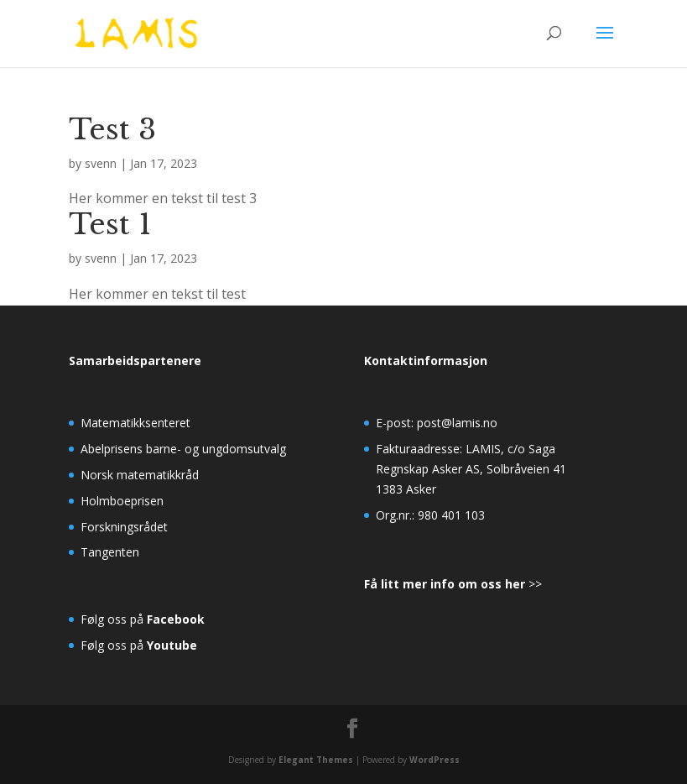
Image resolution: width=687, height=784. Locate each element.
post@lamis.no (457, 423)
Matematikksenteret (135, 423)
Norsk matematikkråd (140, 475)
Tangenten (110, 552)
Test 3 (112, 129)
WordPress (435, 760)
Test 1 (110, 224)
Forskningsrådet (124, 527)
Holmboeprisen (122, 501)
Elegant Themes (316, 760)
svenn (101, 163)
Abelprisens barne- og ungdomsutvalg (183, 449)
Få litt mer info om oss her (445, 584)
